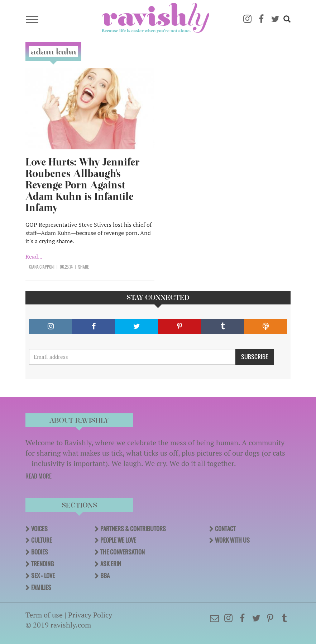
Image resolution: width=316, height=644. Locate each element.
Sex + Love (43, 576)
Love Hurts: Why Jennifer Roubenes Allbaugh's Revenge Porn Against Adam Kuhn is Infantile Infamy (83, 185)
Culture (42, 540)
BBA (105, 576)
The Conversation (123, 552)
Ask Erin (111, 564)
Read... (34, 256)
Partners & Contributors (133, 529)
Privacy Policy (90, 615)
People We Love (118, 540)
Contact (225, 529)
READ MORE (39, 476)
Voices (39, 529)
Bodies (40, 552)
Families (41, 587)
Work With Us (232, 540)
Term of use (44, 615)
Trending (42, 564)
